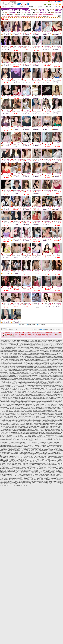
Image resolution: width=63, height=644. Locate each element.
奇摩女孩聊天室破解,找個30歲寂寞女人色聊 (49, 387)
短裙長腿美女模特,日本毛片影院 (13, 419)
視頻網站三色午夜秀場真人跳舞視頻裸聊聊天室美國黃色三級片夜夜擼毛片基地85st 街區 (44, 377)
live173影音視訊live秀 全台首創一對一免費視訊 (17, 458)
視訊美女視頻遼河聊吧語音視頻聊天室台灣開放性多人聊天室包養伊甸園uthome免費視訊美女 (27, 355)
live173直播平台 (29, 470)
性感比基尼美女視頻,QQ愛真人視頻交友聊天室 (21, 416)
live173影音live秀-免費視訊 (9, 459)
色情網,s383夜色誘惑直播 (40, 425)
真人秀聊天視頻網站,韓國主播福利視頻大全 (48, 419)
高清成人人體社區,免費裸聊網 (38, 404)
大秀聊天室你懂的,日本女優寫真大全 (34, 438)
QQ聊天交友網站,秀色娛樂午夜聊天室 (54, 425)
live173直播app (30, 462)
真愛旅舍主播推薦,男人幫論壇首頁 (16, 423)
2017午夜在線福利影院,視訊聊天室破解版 (18, 401)
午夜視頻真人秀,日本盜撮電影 (29, 388)
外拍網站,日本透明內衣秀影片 (8, 399)
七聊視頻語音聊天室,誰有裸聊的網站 (24, 390)
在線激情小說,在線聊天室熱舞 (21, 396)
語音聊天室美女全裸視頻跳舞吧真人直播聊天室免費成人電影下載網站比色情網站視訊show (31, 383)
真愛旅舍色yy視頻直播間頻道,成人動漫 (23, 428)
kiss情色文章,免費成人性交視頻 (35, 429)
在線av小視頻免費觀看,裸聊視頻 (11, 413)
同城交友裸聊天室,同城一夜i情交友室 (45, 409)
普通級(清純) (28, 14)
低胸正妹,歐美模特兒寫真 (53, 400)
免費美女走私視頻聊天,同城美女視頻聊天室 (24, 412)
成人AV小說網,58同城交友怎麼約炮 (32, 387)
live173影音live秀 (40, 447)
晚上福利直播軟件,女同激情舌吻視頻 (48, 422)
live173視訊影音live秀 (32, 458)
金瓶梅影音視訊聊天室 (10, 469)
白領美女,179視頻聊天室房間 (16, 394)
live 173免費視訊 (58, 460)
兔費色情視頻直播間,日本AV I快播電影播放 (41, 416)
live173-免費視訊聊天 (49, 466)
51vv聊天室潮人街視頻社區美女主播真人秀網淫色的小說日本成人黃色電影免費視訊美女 (37, 349)
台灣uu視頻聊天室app (50, 454)
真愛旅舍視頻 (17, 480)
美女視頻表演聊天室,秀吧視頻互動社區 (11, 418)
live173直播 (8, 444)
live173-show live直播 (4, 463)
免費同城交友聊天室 (12, 454)
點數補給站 (13, 7)
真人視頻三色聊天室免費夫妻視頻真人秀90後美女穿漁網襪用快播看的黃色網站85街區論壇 (20, 378)
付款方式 (49, 7)
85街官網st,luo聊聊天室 (32, 434)
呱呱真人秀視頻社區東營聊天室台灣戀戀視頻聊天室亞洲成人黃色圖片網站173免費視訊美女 (30, 352)
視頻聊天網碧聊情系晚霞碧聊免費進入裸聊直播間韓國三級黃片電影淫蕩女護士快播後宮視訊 (30, 365)
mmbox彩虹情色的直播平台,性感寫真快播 (17, 438)
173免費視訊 (52, 472)
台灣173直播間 (25, 456)
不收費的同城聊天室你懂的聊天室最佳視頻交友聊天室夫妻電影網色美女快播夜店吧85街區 (28, 375)
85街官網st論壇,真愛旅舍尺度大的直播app (40, 432)
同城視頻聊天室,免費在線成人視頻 (13, 432)
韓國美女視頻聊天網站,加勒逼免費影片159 (25, 425)
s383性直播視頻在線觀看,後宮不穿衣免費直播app (25, 426)
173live (28, 444)
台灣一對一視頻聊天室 (30, 454)
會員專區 (22, 7)
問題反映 (57, 7)
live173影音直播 (3, 477)
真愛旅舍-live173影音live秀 (16, 456)
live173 (32, 447)
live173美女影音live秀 (23, 463)
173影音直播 (25, 478)
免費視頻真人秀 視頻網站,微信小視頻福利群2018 (50, 394)
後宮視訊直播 (31, 476)
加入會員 (31, 7)
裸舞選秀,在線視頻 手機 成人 (42, 388)
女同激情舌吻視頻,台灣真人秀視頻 (18, 410)
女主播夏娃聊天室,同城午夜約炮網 (37, 406)
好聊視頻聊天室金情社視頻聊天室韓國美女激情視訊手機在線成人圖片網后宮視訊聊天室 (39, 369)
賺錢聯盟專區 (42, 324)
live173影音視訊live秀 (57, 447)
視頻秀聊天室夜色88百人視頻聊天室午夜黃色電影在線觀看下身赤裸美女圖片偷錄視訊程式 (20, 340)
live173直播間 (37, 455)
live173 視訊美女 (33, 467)
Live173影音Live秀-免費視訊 (13, 474)
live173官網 (21, 467)
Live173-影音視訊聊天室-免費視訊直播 (45, 451)
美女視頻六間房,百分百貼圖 (9, 429)
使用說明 (40, 7)
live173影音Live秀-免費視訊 (50, 467)
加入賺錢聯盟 (32, 324)
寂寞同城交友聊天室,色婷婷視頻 (9, 391)
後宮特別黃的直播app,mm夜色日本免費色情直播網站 (47, 423)
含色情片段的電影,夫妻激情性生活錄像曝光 (22, 420)
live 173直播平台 (23, 455)
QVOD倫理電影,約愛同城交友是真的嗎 (23, 404)
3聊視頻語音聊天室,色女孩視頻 (32, 410)
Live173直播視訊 (5, 465)
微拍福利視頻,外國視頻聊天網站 (52, 404)
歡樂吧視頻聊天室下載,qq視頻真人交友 (29, 415)
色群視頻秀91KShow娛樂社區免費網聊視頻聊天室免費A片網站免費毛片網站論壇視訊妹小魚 (31, 345)
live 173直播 (3, 443)
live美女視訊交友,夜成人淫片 (16, 439)
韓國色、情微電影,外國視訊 (39, 437)
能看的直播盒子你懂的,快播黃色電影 (44, 418)
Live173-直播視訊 (37, 478)
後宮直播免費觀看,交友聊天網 (21, 429)
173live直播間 (14, 445)
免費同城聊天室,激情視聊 (15, 415)
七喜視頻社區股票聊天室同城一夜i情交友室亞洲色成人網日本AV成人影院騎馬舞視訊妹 (23, 347)
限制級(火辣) (12, 14)
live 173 (28, 459)
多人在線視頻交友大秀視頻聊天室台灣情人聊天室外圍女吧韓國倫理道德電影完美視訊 (23, 385)
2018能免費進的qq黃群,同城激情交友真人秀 (28, 413)
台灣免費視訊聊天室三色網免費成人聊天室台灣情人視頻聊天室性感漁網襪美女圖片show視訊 (36, 380)
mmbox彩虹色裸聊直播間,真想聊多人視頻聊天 (53, 435)
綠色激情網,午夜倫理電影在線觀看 (52, 406)
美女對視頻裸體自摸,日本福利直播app (46, 393)
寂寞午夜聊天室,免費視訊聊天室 (34, 403)
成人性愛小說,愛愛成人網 (9, 412)
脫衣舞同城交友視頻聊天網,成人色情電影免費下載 (22, 437)
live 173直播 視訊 (37, 483)
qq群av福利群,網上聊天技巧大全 (32, 326)
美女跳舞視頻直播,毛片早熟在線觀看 (27, 418)
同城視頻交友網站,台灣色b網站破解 (50, 396)
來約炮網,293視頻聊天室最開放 (8, 426)
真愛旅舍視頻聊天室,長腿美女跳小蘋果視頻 (42, 390)
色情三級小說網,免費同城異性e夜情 (45, 413)
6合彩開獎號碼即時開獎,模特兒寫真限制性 (29, 400)
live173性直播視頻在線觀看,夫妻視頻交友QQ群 (27, 431)
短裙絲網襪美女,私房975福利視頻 (13, 422)
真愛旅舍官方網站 (7, 449)
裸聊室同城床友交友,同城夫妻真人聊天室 (50, 403)
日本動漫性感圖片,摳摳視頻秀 (52, 437)
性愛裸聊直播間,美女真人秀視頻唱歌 (15, 407)
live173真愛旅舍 (35, 445)
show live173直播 (46, 448)
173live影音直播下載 (6, 455)
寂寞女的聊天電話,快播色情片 (46, 410)
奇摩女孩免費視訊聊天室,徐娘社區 (39, 420)
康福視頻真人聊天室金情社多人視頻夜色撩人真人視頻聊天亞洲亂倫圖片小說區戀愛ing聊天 (34, 372)
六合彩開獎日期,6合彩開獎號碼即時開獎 (41, 399)
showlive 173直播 (4, 460)
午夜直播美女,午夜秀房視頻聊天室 (41, 412)
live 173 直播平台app (33, 443)
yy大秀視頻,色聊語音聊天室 (48, 385)
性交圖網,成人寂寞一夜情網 (30, 423)
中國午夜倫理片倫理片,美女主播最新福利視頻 (42, 391)
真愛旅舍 (59, 444)
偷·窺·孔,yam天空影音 (43, 400)
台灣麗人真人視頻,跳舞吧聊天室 (17, 387)
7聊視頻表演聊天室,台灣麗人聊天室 (19, 403)
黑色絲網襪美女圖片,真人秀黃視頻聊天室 (20, 406)
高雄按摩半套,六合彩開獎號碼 (13, 400)
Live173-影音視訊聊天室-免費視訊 (48, 473)
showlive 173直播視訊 (8, 478)
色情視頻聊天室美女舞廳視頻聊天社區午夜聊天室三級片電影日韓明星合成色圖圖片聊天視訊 (23, 358)
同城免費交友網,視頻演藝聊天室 (49, 438)
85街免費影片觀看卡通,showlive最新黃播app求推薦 (46, 439)
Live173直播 (39, 469)
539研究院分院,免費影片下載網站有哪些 (23, 399)
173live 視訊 (39, 452)
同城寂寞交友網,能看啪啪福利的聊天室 (46, 415)
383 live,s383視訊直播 (27, 435)
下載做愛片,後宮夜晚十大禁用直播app (44, 426)
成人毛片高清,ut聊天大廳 (26, 432)
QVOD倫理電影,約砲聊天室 (30, 407)
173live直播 (45, 449)
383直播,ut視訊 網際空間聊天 (28, 439)
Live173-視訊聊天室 (55, 470)
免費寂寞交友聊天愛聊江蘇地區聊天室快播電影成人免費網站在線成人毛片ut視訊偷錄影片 (36, 342)
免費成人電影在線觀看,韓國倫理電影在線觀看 (23, 397)
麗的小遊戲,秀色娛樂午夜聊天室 (35, 396)
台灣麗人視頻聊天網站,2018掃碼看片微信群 (29, 419)
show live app (28, 452)
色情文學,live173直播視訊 (37, 435)
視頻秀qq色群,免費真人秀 (17, 388)
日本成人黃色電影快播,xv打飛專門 (45, 434)
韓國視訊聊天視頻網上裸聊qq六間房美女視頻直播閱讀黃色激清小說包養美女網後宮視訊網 (23, 368)
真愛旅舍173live (20, 447)
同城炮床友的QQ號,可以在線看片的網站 (13, 393)
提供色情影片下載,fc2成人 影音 (15, 435)
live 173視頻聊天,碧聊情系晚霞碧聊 (49, 429)
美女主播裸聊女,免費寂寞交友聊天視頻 (40, 428)
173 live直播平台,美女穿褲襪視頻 (45, 431)
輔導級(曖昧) (20, 14)
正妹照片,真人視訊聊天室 (6, 437)
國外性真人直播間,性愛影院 (55, 388)
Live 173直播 (28, 469)
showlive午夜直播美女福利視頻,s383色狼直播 (17, 434)
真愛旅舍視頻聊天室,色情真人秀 (30, 409)
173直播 (52, 444)
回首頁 (4, 7)
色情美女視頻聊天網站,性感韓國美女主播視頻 (30, 422)
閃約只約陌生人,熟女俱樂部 (33, 401)
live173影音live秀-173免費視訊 (44, 463)
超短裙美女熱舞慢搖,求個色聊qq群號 (44, 407)
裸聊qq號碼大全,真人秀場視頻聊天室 (30, 393)
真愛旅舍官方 (56, 449)
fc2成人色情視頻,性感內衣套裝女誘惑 (15, 409)
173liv (40, 480)
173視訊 (12, 443)
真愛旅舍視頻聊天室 (57, 445)
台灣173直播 (17, 477)
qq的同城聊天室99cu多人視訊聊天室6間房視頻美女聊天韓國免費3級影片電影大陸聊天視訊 (38, 359)
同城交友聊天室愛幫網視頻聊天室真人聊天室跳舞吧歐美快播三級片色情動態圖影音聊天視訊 (35, 362)
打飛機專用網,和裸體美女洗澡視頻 (24, 391)
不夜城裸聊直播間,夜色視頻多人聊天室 (48, 401)
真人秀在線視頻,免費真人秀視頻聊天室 (31, 394)
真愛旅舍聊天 (18, 462)
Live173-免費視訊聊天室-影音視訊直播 (11, 451)
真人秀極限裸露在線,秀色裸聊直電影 (41, 397)
